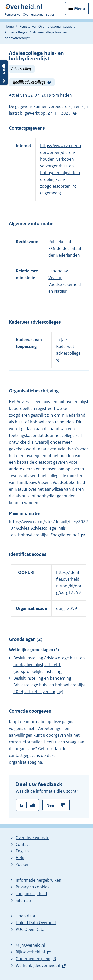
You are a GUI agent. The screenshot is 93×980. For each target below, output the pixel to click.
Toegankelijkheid (31, 894)
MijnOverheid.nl (30, 945)
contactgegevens (24, 755)
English (22, 851)
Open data (25, 916)
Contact (23, 844)
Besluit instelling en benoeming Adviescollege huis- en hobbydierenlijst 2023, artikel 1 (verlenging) (49, 685)
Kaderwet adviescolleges (68, 353)
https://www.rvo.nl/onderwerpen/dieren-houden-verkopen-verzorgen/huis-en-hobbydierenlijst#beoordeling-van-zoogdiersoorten (61, 166)
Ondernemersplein (33, 959)
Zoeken (23, 864)
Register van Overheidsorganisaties (46, 26)
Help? (49, 82)
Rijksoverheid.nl (30, 952)
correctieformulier (25, 742)
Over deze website (32, 838)
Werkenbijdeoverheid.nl (38, 965)
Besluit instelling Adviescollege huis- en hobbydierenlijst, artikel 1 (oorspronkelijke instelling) (49, 665)
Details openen (4, 73)
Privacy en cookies (32, 887)
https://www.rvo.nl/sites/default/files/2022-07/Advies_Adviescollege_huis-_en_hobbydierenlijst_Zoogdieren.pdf (48, 528)
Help (20, 858)
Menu (80, 9)
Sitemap (23, 900)
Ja (21, 805)
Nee (50, 805)
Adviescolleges (16, 32)
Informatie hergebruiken (38, 880)
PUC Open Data (30, 929)
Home (9, 26)
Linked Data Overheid (36, 923)
